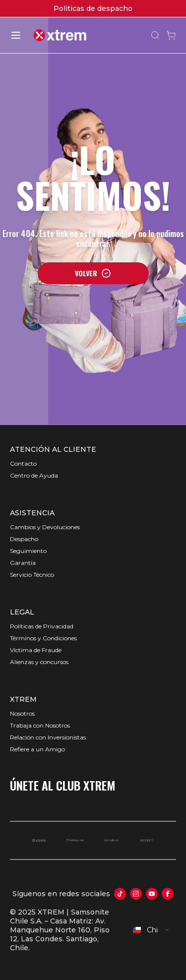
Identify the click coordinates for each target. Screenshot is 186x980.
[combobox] (151, 930)
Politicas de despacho (93, 8)
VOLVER (93, 273)
